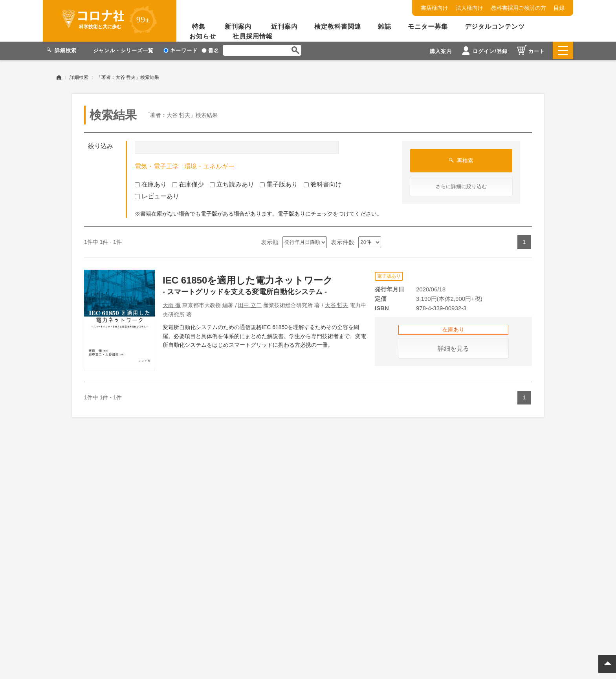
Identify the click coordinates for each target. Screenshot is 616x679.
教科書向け (323, 183)
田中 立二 (250, 304)
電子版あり (279, 183)
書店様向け (434, 8)
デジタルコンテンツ (495, 27)
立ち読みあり (232, 183)
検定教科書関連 (338, 27)
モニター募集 (428, 27)
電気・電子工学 (157, 166)
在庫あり (151, 183)
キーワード (181, 50)
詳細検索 (79, 77)
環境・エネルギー (209, 166)
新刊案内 (238, 27)
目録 (559, 8)
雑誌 (385, 27)
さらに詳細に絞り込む (461, 186)
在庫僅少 (188, 183)
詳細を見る (453, 347)
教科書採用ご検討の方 (519, 8)
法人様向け (469, 8)
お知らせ (203, 36)
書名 (210, 50)
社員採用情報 (253, 36)
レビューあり (157, 195)
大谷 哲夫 (337, 304)
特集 (199, 27)
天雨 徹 (172, 304)
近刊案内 (284, 27)
